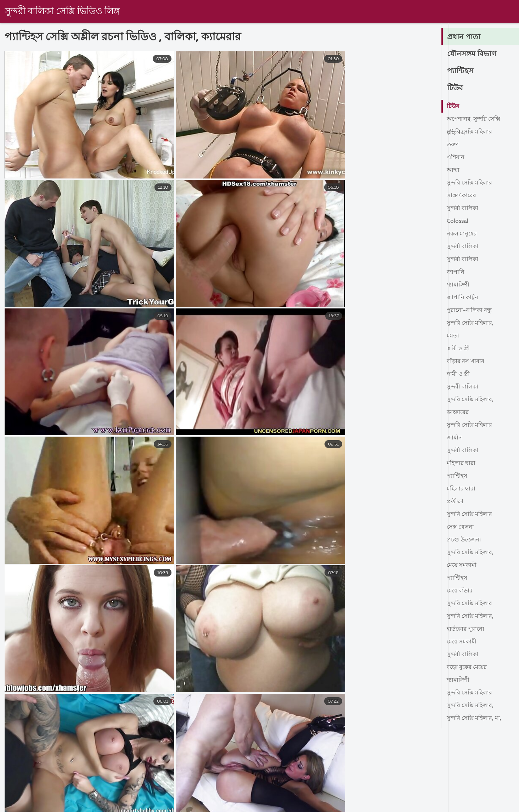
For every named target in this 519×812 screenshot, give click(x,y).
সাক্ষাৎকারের (461, 196)
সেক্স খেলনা (460, 527)
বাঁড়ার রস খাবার (466, 362)
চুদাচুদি (485, 806)
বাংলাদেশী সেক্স (94, 806)
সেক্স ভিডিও (382, 806)
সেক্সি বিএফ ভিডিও (436, 806)
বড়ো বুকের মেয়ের (467, 668)
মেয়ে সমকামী (462, 566)
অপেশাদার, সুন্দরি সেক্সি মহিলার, (473, 121)
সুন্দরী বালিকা (462, 209)
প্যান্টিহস (461, 71)
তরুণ (453, 145)
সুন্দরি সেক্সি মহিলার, (470, 323)
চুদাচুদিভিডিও (265, 806)
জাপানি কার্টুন (462, 298)
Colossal (458, 221)
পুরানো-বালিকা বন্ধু (469, 311)
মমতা (453, 336)
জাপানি (456, 272)
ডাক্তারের (458, 413)
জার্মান (454, 438)
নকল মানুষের (462, 234)
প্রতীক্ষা (455, 502)
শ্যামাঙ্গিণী (458, 285)
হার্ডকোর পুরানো (466, 629)
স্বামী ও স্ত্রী (458, 349)
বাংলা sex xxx (147, 806)
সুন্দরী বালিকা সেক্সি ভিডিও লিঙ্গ (63, 12)
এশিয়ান (456, 158)
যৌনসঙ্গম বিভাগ (472, 54)
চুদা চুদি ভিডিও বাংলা (206, 806)
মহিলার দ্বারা (461, 464)
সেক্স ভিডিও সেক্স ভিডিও (29, 806)
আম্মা (453, 170)
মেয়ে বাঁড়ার (460, 591)
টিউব (455, 88)
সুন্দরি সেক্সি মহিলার (469, 132)
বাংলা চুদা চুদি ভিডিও (324, 806)
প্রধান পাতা (464, 37)
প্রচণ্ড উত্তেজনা (464, 540)
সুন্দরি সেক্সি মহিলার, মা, (474, 719)
